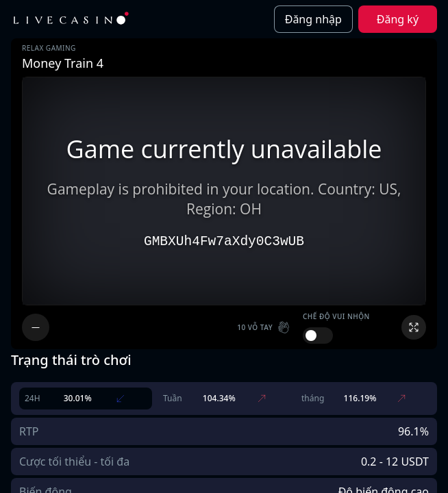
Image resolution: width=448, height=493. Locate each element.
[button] (264, 327)
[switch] (318, 336)
